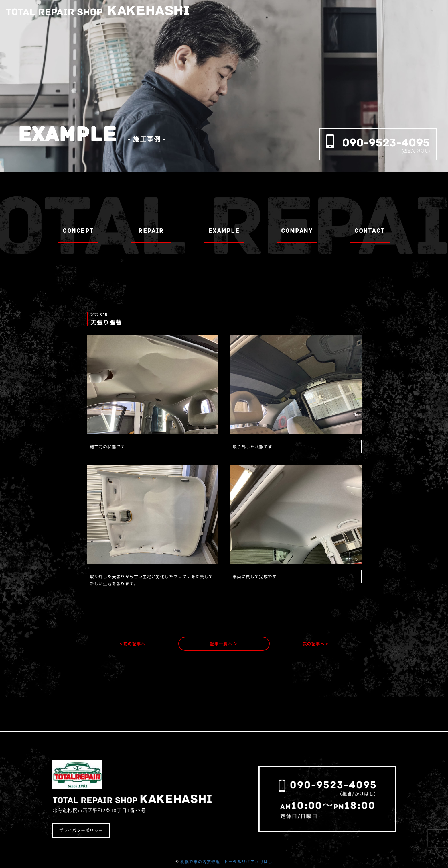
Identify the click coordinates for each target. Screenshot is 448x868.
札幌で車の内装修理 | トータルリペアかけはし (226, 861)
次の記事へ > (316, 644)
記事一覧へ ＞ (224, 644)
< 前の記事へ (132, 644)
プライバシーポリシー (81, 830)
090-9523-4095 (386, 143)
